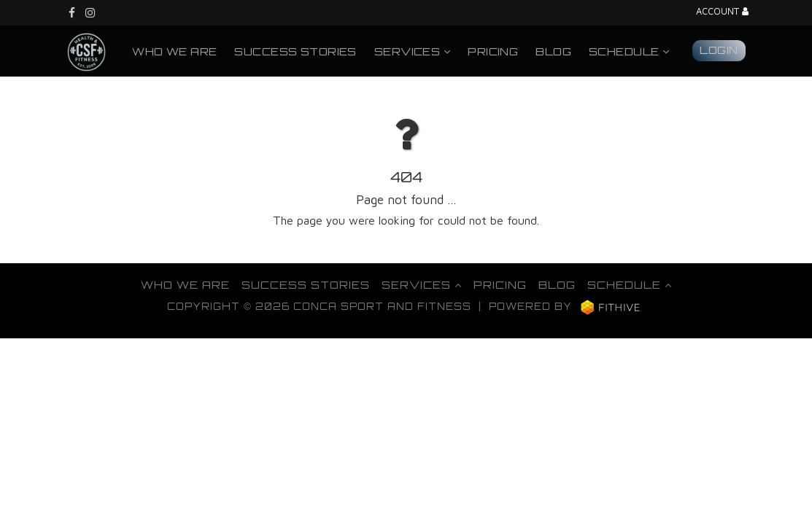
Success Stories (295, 51)
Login (719, 50)
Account (722, 12)
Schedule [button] (629, 51)
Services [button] (412, 51)
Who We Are (174, 51)
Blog (553, 51)
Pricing (493, 51)
